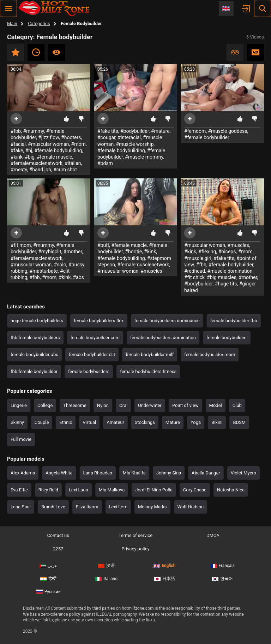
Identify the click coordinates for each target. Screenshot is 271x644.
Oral (123, 405)
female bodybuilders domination (163, 338)
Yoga (196, 422)
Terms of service (135, 535)
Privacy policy (135, 549)
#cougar (106, 137)
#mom (79, 144)
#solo (60, 265)
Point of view (185, 405)
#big (30, 157)
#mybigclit (50, 252)
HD (255, 52)
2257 (58, 549)
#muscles (152, 271)
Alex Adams (23, 473)
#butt (103, 245)
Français (223, 566)
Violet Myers (243, 473)
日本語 (165, 579)
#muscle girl (198, 258)
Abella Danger (206, 473)
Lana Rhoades (98, 473)
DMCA (213, 535)
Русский (49, 592)
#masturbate (43, 271)
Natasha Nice (231, 490)
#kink (17, 157)
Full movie (21, 439)
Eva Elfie (19, 490)
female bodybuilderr (227, 338)
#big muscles (222, 277)
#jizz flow (49, 137)
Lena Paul (21, 507)
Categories (39, 23)
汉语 (106, 566)
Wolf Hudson (191, 507)
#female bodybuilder (207, 137)
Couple (42, 422)
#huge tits (226, 284)
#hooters (71, 137)
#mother (73, 252)
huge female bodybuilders (37, 321)
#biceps (227, 252)
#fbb (16, 131)
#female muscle (54, 157)
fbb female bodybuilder (34, 371)
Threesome (75, 405)
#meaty (19, 170)
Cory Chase (195, 490)
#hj (29, 150)
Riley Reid (48, 490)
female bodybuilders (89, 371)
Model (216, 405)
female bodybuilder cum (95, 338)
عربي (48, 566)
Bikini (217, 422)
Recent (36, 52)
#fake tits (108, 131)
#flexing (207, 252)
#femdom (195, 131)
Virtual (89, 422)
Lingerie (19, 405)
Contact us (58, 535)
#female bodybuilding (58, 150)
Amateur (115, 422)
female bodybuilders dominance (167, 321)
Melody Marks (152, 507)
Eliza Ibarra (87, 507)
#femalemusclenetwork (37, 163)
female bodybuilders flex (99, 321)
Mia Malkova (112, 490)
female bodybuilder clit (92, 355)
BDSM (239, 422)
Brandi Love (53, 507)
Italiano (106, 579)
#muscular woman (48, 144)
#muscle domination (230, 271)
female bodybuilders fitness (148, 371)
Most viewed (56, 52)
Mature (173, 422)
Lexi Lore (118, 507)
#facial (18, 144)
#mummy (33, 131)
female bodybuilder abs (34, 355)
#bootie (133, 252)
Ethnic (66, 422)
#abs (78, 277)
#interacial (129, 137)
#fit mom (21, 245)
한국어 (222, 579)
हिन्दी (48, 579)
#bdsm (105, 163)
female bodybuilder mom (210, 355)
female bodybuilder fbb (234, 321)
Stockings (145, 422)
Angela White (59, 473)
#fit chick (194, 277)
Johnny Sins (169, 473)
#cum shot (65, 170)
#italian (73, 163)
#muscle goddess (227, 131)
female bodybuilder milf (150, 355)
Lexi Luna (79, 490)
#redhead (195, 271)
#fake (17, 150)
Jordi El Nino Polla (154, 490)
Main (12, 23)
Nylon (103, 405)
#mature (160, 131)
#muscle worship (135, 144)
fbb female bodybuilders (35, 338)
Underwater (150, 405)
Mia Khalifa (134, 473)
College (45, 405)
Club (237, 405)
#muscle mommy (144, 157)
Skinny (17, 422)
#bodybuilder (135, 131)
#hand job (40, 170)
